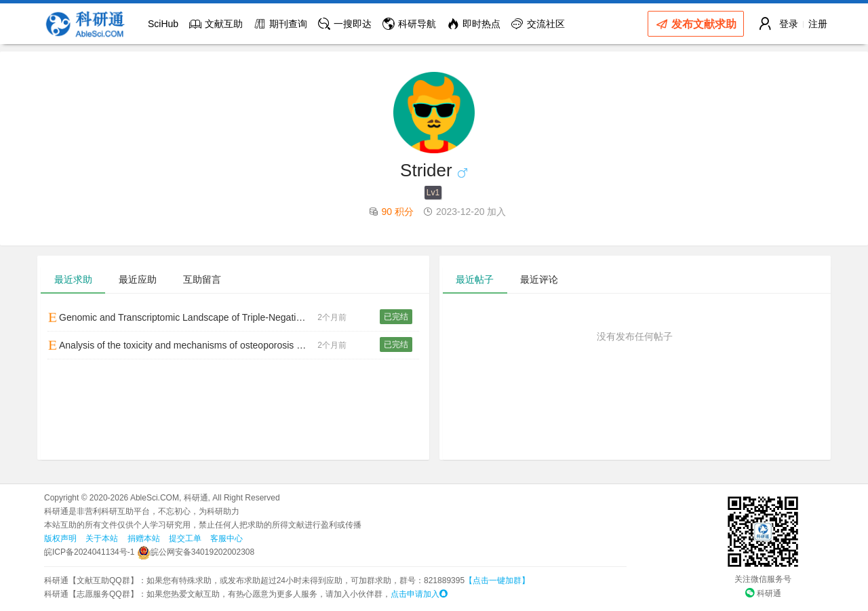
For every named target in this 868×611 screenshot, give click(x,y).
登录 (789, 24)
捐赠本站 (144, 538)
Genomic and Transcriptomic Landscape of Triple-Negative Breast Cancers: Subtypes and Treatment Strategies (182, 317)
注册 (818, 24)
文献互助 (216, 24)
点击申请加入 (419, 594)
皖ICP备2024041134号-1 (89, 552)
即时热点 (474, 24)
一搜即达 (345, 24)
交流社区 (538, 24)
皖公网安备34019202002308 (196, 552)
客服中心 (226, 538)
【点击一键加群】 (497, 580)
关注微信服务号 (763, 579)
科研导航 (409, 24)
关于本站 (102, 538)
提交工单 (185, 538)
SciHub (163, 24)
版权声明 (60, 538)
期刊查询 (280, 24)
